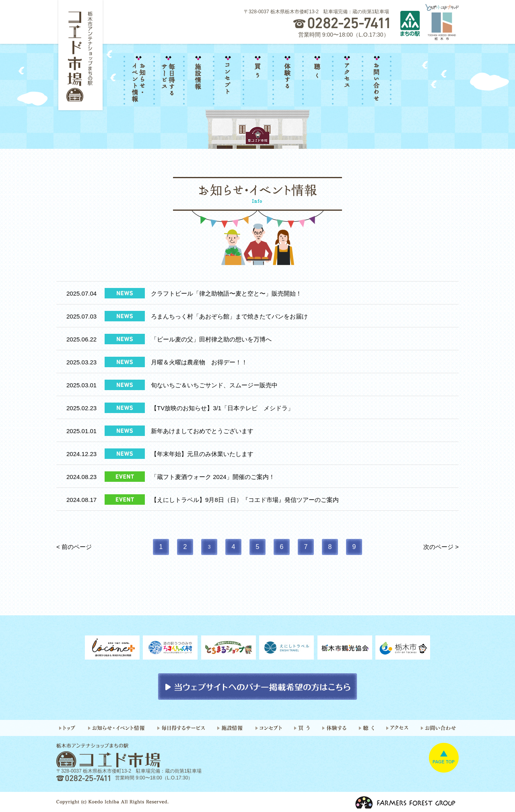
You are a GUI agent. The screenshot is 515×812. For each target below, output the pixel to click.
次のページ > (441, 547)
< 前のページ (74, 547)
